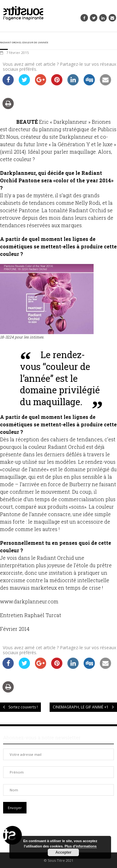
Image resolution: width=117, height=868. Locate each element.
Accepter (63, 852)
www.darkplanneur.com (29, 601)
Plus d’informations (81, 846)
